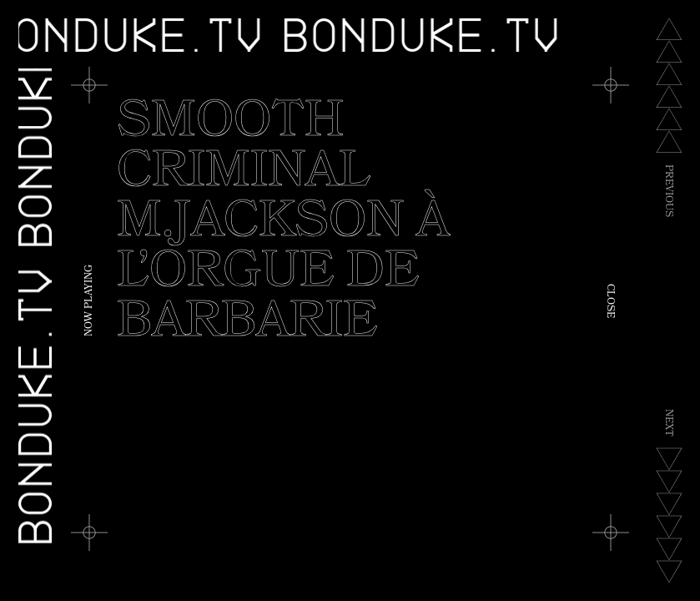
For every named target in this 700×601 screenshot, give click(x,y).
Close (609, 301)
